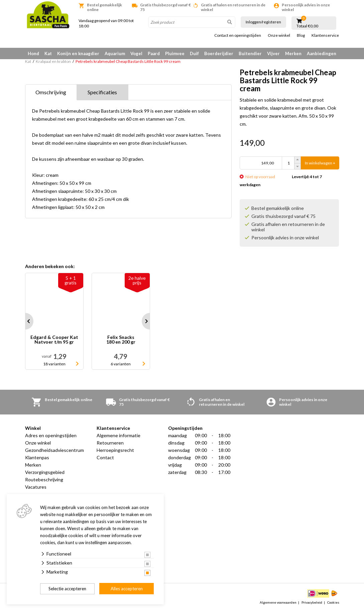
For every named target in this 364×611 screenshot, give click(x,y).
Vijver (273, 53)
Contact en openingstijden (238, 35)
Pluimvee (175, 53)
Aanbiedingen (322, 53)
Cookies (333, 602)
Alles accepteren (127, 589)
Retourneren (110, 443)
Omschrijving (51, 92)
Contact (105, 457)
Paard (154, 53)
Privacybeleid (312, 602)
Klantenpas (37, 457)
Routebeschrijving (44, 479)
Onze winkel (279, 35)
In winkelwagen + (320, 163)
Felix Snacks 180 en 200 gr (121, 340)
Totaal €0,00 (307, 26)
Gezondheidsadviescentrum (54, 450)
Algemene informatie (118, 435)
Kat (48, 53)
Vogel (136, 53)
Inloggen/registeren (263, 22)
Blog (301, 35)
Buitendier (250, 53)
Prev (25, 321)
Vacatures (36, 487)
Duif (194, 53)
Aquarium (115, 53)
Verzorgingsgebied (45, 472)
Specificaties (102, 92)
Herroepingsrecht (115, 450)
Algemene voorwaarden (278, 602)
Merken (293, 53)
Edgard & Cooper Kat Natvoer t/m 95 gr (54, 340)
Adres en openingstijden (51, 435)
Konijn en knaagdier (78, 53)
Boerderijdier (219, 53)
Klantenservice (325, 35)
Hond (33, 53)
